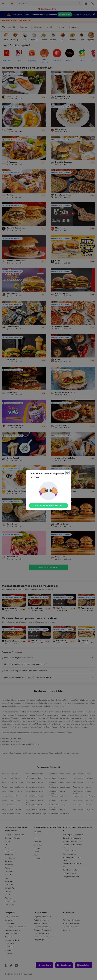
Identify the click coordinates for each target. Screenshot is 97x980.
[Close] (67, 473)
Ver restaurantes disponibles (48, 506)
